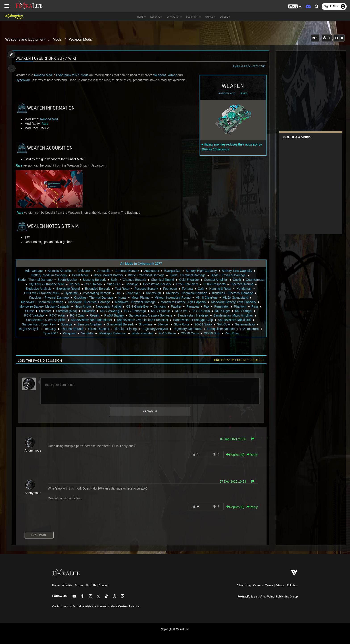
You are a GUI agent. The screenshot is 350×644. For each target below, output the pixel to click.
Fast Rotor (146, 289)
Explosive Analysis (62, 289)
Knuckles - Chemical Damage (219, 293)
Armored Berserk (127, 271)
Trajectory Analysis (205, 329)
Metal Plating (179, 298)
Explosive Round (92, 289)
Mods (57, 39)
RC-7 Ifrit (226, 311)
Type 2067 (86, 333)
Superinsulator (53, 329)
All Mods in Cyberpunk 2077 (141, 264)
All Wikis (67, 585)
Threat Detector (148, 329)
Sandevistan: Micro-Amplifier (87, 320)
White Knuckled (178, 333)
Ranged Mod (226, 93)
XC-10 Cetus (225, 333)
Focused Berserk (170, 289)
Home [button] (142, 17)
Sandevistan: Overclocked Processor (184, 320)
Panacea (242, 306)
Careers (258, 585)
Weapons (161, 75)
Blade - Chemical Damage (146, 275)
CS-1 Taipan (116, 284)
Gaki (225, 289)
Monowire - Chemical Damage (82, 302)
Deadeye (155, 284)
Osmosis (209, 306)
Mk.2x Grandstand (43, 302)
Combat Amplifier (225, 280)
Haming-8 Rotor (244, 289)
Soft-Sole (32, 329)
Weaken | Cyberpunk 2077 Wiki (47, 58)
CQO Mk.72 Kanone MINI (70, 284)
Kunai (160, 298)
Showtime (186, 324)
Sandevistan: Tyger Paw (79, 324)
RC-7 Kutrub (246, 311)
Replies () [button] (234, 455)
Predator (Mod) (112, 311)
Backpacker (172, 271)
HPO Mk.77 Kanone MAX (75, 293)
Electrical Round (33, 289)
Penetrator (29, 311)
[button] (295, 7)
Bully (123, 280)
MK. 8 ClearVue (245, 298)
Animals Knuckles (60, 271)
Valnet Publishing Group (282, 597)
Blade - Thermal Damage (44, 280)
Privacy (280, 585)
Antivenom (85, 271)
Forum (79, 585)
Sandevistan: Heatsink (236, 315)
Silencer (204, 324)
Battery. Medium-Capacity (49, 275)
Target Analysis (79, 329)
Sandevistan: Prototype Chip (234, 320)
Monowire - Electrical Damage (129, 302)
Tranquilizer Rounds (35, 333)
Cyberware (24, 80)
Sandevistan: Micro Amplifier (43, 320)
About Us (91, 585)
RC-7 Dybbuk (206, 311)
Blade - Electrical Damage (187, 275)
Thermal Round (122, 329)
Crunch (98, 284)
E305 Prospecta (237, 284)
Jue (151, 293)
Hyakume (104, 293)
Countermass (37, 284)
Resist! (138, 315)
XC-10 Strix (247, 333)
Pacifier (225, 306)
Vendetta (123, 333)
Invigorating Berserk (130, 293)
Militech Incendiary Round (211, 298)
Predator (90, 311)
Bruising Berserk (103, 280)
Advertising (244, 585)
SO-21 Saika (244, 324)
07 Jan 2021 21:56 (232, 439)
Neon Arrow (132, 306)
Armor (173, 75)
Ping (62, 311)
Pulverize (134, 311)
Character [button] (174, 17)
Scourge (107, 324)
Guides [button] (225, 17)
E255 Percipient (210, 284)
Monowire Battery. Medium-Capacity (94, 306)
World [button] (210, 17)
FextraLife (244, 597)
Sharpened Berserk (161, 324)
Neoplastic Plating (158, 306)
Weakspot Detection (148, 333)
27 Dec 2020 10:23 (231, 481)
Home (56, 585)
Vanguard (105, 333)
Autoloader (152, 271)
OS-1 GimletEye (186, 306)
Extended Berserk (121, 289)
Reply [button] (251, 455)
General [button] (156, 17)
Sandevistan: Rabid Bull (41, 324)
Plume (75, 311)
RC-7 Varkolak (77, 315)
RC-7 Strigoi (54, 315)
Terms (269, 585)
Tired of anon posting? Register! (238, 360)
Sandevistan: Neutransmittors (133, 320)
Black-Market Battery (108, 275)
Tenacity (100, 329)
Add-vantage (34, 271)
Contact (104, 585)
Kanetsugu (186, 293)
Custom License (129, 606)
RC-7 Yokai (100, 315)
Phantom (48, 311)
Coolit (246, 280)
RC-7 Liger (33, 315)
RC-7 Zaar (121, 315)
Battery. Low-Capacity (237, 271)
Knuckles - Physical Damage (87, 298)
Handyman (44, 293)
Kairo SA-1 (166, 293)
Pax (256, 306)
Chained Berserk (143, 280)
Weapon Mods (80, 39)
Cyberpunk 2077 (69, 75)
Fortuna (211, 289)
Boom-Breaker (77, 280)
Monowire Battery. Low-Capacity (41, 306)
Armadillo (104, 271)
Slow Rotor (222, 324)
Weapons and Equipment (25, 39)
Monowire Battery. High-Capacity (223, 302)
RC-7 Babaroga (180, 311)
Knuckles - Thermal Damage (132, 298)
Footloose (194, 289)
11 (327, 38)
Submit (150, 411)
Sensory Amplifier (130, 324)
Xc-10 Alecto (203, 333)
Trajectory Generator (237, 329)
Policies (292, 585)
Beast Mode (80, 275)
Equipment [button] (194, 17)
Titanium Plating (175, 329)
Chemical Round (172, 280)
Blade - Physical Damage (228, 275)
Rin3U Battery (157, 315)
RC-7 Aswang (155, 311)
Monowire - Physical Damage (175, 302)
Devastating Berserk (180, 284)
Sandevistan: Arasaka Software (194, 315)
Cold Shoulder (198, 280)
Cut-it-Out (137, 284)
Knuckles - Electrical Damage (42, 298)
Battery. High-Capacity (201, 271)
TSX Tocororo (64, 333)
